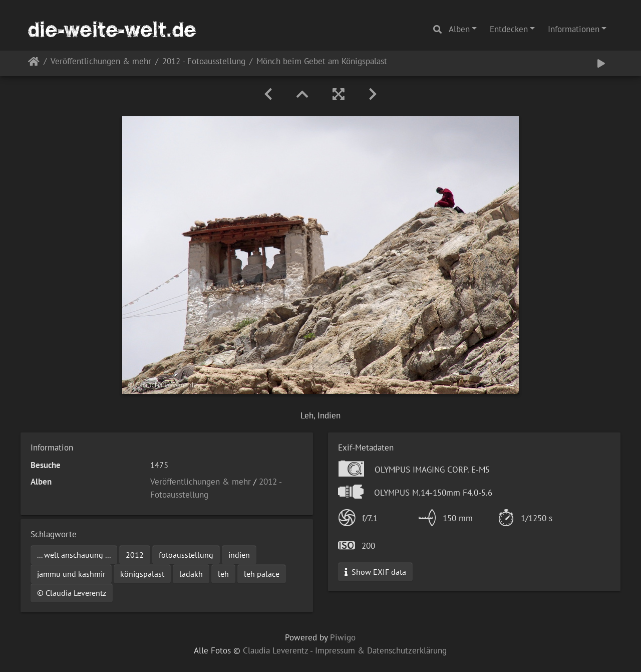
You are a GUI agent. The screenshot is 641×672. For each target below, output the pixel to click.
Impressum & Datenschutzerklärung (381, 650)
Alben (459, 29)
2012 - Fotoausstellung (204, 62)
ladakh (191, 574)
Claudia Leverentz (275, 650)
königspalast (142, 574)
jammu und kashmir (71, 574)
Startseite (34, 63)
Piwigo (343, 637)
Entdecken (509, 29)
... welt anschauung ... (74, 555)
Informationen (574, 29)
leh (223, 574)
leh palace (262, 574)
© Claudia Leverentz (72, 593)
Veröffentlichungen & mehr (101, 62)
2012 (135, 555)
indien (239, 555)
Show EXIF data (375, 572)
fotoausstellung (186, 555)
